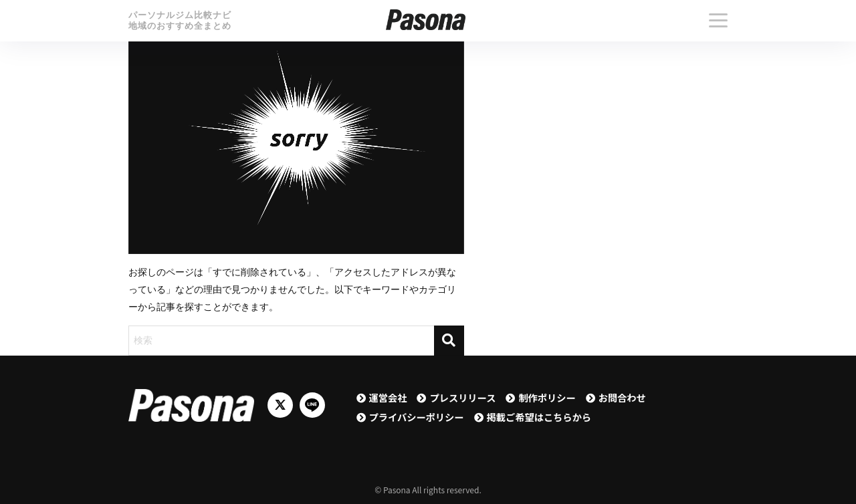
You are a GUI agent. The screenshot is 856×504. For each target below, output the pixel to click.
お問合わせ (622, 397)
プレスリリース (462, 397)
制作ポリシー (547, 397)
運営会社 (388, 397)
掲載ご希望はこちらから (539, 417)
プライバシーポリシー (417, 417)
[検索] (449, 341)
